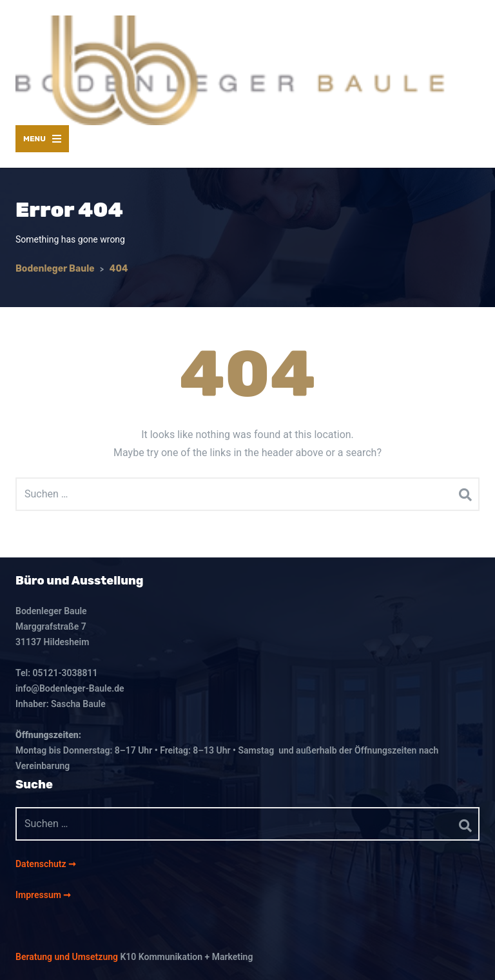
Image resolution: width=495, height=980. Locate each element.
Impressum (39, 895)
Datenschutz (42, 864)
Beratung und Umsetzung (67, 957)
